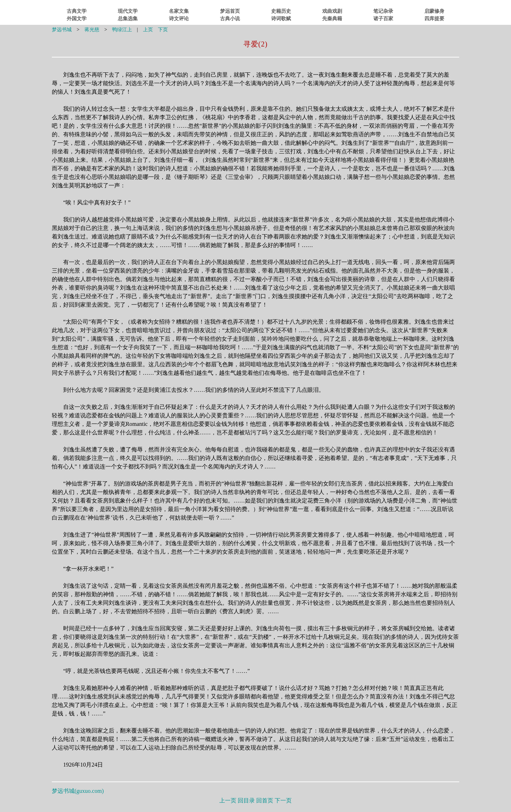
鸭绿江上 (122, 30)
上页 (148, 30)
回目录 (246, 800)
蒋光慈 (92, 30)
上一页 (228, 800)
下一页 (283, 800)
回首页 (265, 800)
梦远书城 (62, 30)
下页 (163, 30)
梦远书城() (78, 791)
